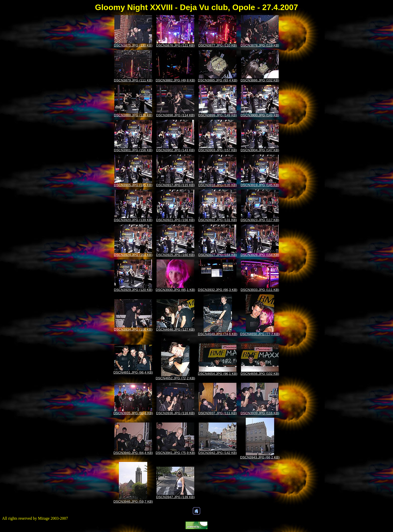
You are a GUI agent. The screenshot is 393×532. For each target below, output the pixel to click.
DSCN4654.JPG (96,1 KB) (218, 374)
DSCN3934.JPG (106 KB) (133, 329)
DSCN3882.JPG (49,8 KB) (175, 80)
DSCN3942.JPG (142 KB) (217, 453)
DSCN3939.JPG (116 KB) (260, 413)
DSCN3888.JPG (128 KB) (133, 115)
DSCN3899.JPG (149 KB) (217, 115)
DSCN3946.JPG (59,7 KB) (133, 501)
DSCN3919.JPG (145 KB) (260, 185)
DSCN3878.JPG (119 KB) (260, 45)
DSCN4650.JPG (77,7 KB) (260, 334)
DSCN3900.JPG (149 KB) (260, 115)
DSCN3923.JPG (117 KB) (260, 220)
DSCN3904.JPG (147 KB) (260, 150)
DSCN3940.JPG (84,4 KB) (133, 453)
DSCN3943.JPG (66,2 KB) (260, 457)
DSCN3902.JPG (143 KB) (175, 150)
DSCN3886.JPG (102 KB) (260, 80)
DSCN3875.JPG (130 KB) (133, 45)
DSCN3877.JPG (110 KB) (217, 45)
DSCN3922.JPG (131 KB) (217, 220)
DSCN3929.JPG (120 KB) (133, 290)
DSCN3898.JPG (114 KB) (175, 115)
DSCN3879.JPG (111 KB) (133, 80)
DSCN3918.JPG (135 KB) (217, 185)
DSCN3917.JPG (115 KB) (175, 185)
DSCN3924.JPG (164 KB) (133, 255)
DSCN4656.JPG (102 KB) (260, 374)
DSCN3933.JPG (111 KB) (260, 290)
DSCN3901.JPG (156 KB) (133, 150)
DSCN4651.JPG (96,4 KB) (133, 372)
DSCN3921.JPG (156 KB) (175, 220)
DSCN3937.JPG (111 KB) (217, 413)
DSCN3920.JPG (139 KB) (133, 220)
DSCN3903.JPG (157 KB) (217, 150)
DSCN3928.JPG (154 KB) (260, 255)
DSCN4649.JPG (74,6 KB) (218, 334)
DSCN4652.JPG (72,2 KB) (175, 378)
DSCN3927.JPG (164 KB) (217, 255)
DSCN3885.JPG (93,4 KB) (218, 80)
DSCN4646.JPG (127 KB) (175, 329)
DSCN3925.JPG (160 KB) (175, 255)
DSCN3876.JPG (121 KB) (175, 45)
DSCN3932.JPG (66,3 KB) (218, 290)
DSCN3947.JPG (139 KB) (175, 497)
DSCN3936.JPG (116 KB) (175, 413)
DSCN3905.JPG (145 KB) (133, 185)
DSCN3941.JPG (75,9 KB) (175, 453)
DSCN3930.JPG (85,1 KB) (175, 290)
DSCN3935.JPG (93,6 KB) (133, 413)
